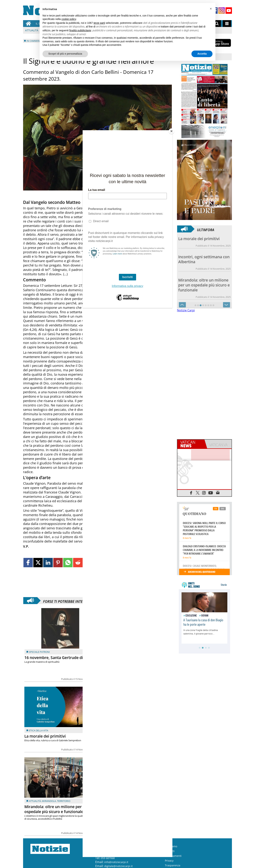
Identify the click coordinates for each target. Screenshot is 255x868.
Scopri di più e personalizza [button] (65, 54)
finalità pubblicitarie (80, 30)
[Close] (171, 131)
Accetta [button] (202, 54)
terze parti (99, 23)
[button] (211, 9)
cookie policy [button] (69, 19)
